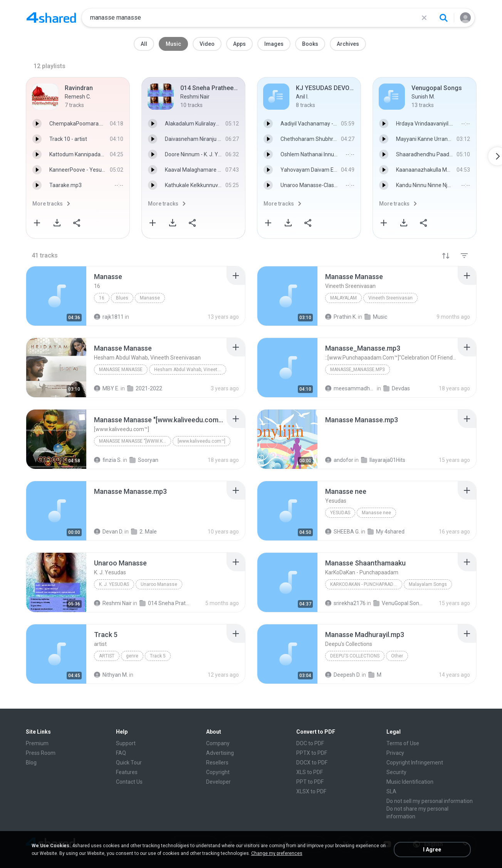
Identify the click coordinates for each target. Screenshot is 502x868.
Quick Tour (129, 763)
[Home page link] (51, 18)
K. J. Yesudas (114, 584)
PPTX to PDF (312, 753)
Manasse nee (376, 513)
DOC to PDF (310, 743)
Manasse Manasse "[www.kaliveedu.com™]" (135, 441)
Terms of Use (403, 743)
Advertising (220, 753)
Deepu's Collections (355, 656)
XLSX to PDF (311, 791)
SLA (391, 791)
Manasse (150, 298)
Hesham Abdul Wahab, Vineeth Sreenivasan (190, 370)
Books (310, 44)
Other (397, 656)
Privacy (395, 753)
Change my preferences (277, 853)
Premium (37, 743)
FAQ (121, 753)
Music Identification (410, 782)
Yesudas (340, 513)
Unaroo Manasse (159, 584)
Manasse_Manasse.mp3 (358, 370)
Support (126, 743)
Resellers (217, 763)
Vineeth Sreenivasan (390, 298)
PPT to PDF (310, 782)
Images (274, 44)
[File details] (56, 296)
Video (207, 44)
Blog (31, 763)
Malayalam (343, 298)
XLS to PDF (310, 772)
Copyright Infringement (415, 763)
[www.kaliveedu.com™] (201, 441)
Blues (122, 298)
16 (102, 298)
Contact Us (129, 782)
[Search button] (443, 18)
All (144, 44)
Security (396, 772)
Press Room (41, 753)
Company (218, 743)
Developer (218, 782)
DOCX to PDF (312, 763)
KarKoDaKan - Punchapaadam (365, 584)
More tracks (48, 204)
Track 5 (158, 656)
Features (127, 772)
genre (132, 656)
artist (107, 656)
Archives (348, 44)
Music (173, 44)
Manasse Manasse (121, 370)
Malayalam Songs (428, 584)
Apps (239, 44)
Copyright (218, 772)
